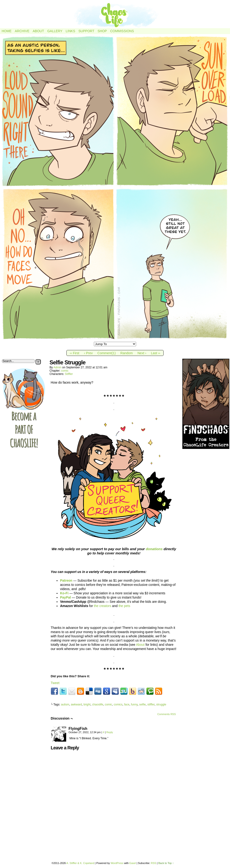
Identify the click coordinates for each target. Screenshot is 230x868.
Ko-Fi (64, 593)
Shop (102, 31)
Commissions (122, 31)
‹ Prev (88, 353)
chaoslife (98, 705)
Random (127, 353)
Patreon (66, 580)
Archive (22, 31)
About (38, 31)
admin (57, 367)
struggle (161, 705)
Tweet (55, 683)
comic (65, 371)
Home (7, 31)
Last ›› (156, 353)
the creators (103, 606)
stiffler (151, 705)
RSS (154, 863)
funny (134, 705)
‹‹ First (74, 353)
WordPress (117, 863)
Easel (133, 863)
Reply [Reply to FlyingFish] (110, 732)
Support (86, 31)
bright (87, 705)
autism (65, 705)
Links (70, 31)
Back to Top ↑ (166, 863)
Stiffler (69, 374)
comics (118, 705)
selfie (142, 705)
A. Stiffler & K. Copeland (80, 863)
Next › (142, 353)
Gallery (55, 31)
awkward (76, 705)
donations (154, 549)
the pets (124, 606)
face (127, 705)
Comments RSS (167, 714)
